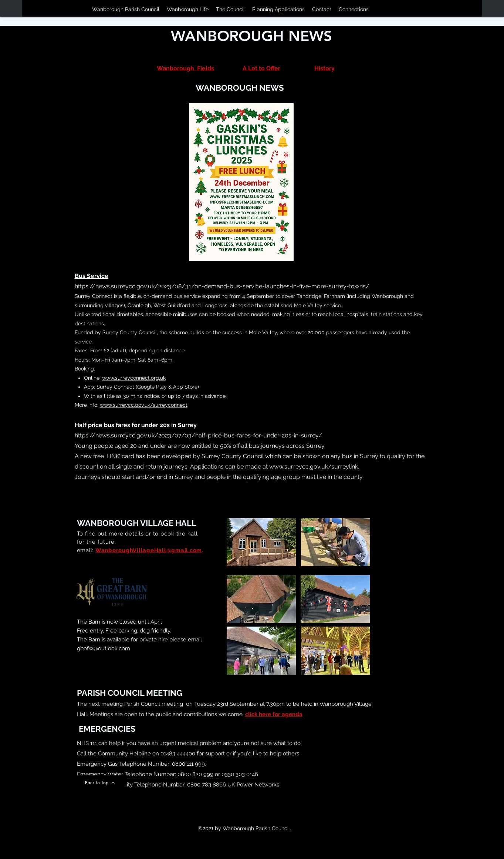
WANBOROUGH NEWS (251, 36)
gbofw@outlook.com (104, 648)
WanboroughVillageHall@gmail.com (149, 550)
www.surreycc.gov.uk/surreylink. (314, 467)
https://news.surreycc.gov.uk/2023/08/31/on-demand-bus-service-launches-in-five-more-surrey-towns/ (222, 286)
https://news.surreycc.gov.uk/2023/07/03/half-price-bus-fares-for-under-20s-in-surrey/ (198, 435)
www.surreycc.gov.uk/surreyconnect (144, 405)
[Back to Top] (100, 783)
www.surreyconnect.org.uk (134, 378)
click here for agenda (274, 714)
